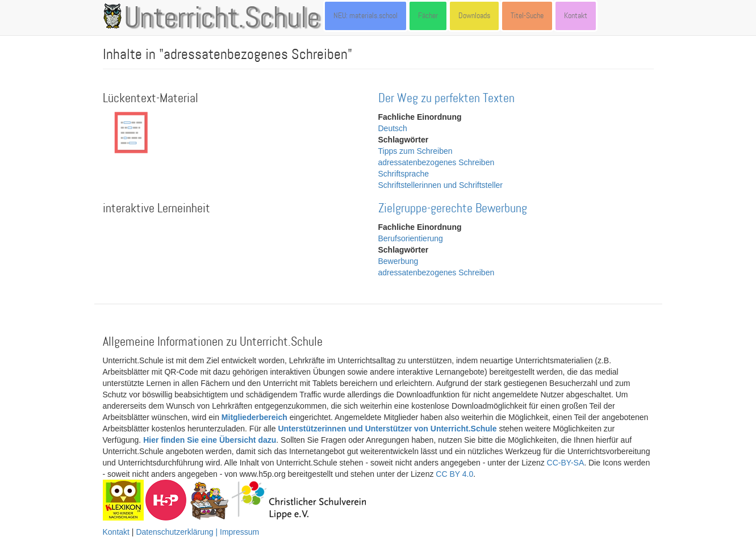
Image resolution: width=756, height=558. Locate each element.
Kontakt (576, 16)
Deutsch (393, 128)
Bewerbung (398, 261)
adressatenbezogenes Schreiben (437, 162)
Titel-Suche (527, 16)
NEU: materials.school (366, 16)
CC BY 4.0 (454, 474)
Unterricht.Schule (222, 19)
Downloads (474, 16)
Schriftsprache (404, 174)
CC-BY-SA (566, 463)
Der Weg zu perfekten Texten (446, 98)
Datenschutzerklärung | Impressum (197, 532)
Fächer (428, 16)
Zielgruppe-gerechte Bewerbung (453, 209)
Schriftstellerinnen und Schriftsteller (440, 185)
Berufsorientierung (411, 238)
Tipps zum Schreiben (415, 151)
